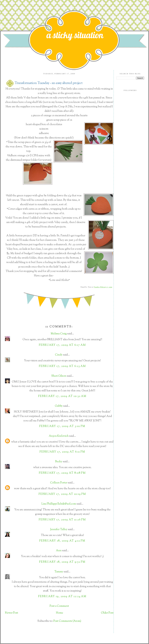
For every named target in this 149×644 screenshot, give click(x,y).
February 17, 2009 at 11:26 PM (62, 520)
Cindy (59, 355)
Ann (59, 551)
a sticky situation (75, 35)
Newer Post (11, 613)
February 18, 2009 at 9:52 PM (62, 562)
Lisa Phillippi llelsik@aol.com (59, 504)
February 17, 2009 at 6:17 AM (62, 345)
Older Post (107, 613)
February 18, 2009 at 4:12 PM (62, 541)
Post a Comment (59, 606)
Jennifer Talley (59, 530)
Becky (59, 462)
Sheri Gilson (59, 376)
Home (60, 613)
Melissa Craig (59, 334)
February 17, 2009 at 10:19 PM (62, 494)
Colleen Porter (59, 483)
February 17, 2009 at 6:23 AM (62, 366)
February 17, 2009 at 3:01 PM (62, 426)
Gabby (59, 406)
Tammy (59, 572)
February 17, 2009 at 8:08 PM (62, 473)
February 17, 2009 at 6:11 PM (62, 452)
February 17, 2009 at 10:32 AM (62, 396)
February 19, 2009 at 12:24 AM (62, 597)
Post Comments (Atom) (67, 621)
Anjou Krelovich (59, 436)
